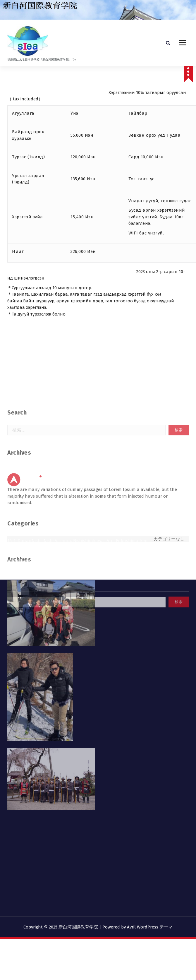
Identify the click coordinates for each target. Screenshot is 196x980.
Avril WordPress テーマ (150, 927)
